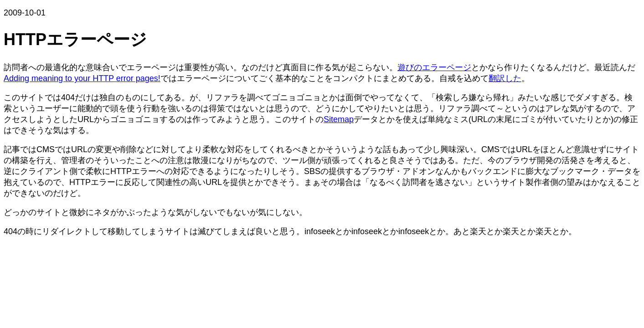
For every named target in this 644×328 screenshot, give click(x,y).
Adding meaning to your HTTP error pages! (82, 78)
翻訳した (505, 78)
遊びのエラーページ (434, 67)
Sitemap (339, 119)
